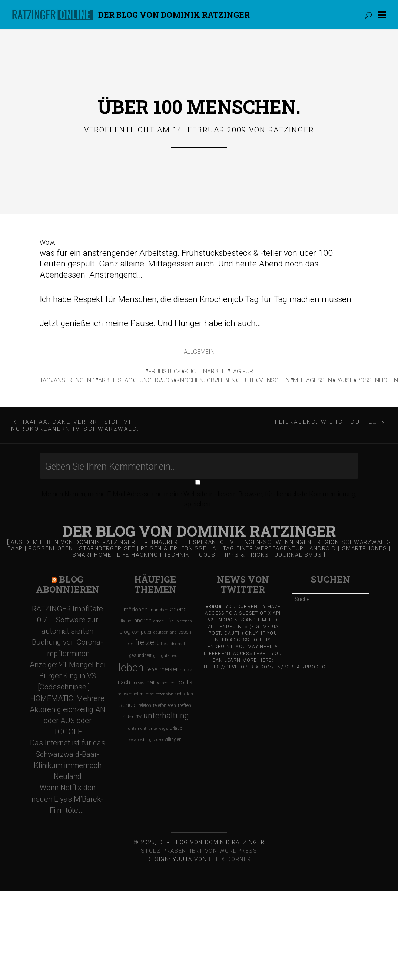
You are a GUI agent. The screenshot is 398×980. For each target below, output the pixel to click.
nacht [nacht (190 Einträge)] (125, 682)
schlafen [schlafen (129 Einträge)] (184, 694)
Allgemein (199, 352)
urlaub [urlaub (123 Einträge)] (176, 728)
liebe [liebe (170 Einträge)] (152, 669)
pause (344, 380)
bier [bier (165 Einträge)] (170, 621)
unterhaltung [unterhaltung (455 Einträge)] (166, 716)
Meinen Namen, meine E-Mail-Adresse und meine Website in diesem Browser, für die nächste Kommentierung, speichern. (199, 499)
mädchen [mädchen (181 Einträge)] (136, 610)
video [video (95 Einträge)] (158, 740)
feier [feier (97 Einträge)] (129, 644)
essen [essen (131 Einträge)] (185, 632)
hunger (147, 380)
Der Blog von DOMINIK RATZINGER (174, 15)
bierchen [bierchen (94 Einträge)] (184, 621)
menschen (274, 380)
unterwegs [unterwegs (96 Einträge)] (158, 729)
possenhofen (377, 380)
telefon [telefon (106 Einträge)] (145, 705)
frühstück (165, 371)
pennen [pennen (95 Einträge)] (168, 683)
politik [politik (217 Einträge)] (185, 682)
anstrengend (74, 380)
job (168, 380)
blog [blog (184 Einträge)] (125, 632)
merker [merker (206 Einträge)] (169, 669)
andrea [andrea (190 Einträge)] (143, 620)
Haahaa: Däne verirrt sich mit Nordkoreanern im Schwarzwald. (75, 425)
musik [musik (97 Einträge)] (186, 670)
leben (227, 380)
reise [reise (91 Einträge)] (150, 694)
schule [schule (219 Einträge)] (128, 705)
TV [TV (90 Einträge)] (139, 717)
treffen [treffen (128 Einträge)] (185, 705)
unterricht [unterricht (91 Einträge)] (137, 729)
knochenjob (195, 380)
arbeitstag (115, 380)
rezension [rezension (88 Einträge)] (165, 694)
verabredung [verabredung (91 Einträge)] (140, 740)
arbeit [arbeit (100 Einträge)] (159, 621)
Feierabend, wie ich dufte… (326, 422)
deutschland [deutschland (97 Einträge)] (165, 632)
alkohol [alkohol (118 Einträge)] (125, 621)
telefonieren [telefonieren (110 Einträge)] (165, 705)
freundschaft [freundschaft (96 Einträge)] (173, 644)
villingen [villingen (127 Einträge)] (173, 739)
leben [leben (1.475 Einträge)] (131, 668)
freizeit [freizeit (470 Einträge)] (147, 642)
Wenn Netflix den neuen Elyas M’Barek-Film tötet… (67, 799)
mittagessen (313, 380)
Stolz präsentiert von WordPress (199, 851)
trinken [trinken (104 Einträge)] (128, 717)
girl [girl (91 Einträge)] (156, 656)
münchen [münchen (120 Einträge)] (159, 610)
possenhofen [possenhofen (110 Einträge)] (130, 694)
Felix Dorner (230, 859)
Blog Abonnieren (68, 584)
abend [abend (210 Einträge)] (178, 609)
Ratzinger (291, 130)
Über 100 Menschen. (199, 106)
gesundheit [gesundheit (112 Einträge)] (140, 655)
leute (247, 380)
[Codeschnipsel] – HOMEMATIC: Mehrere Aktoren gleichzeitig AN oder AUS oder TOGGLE (67, 709)
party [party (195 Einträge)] (153, 682)
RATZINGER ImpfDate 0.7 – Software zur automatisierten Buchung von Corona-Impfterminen (67, 631)
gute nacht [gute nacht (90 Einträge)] (171, 656)
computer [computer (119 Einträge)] (142, 632)
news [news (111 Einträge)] (139, 683)
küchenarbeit (206, 371)
